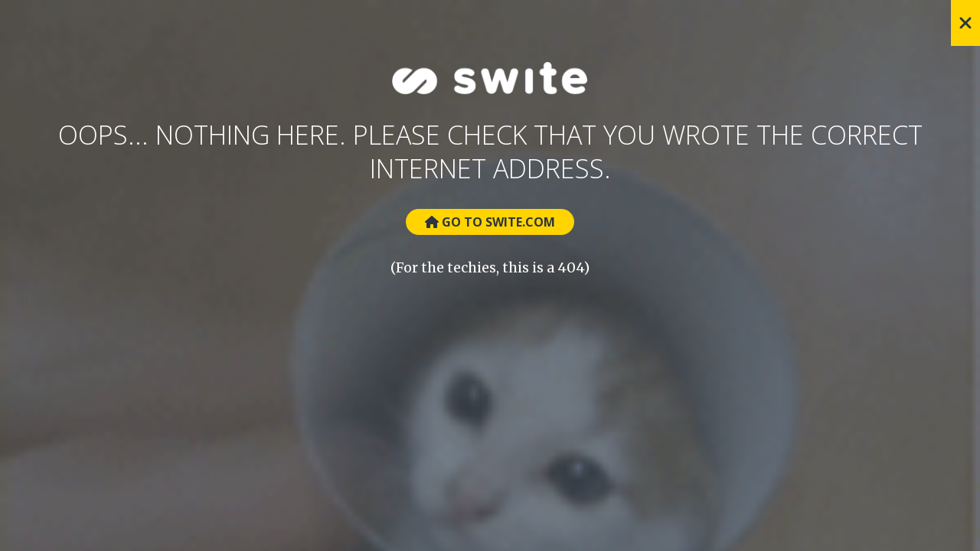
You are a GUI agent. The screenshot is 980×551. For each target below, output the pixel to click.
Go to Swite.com (490, 222)
